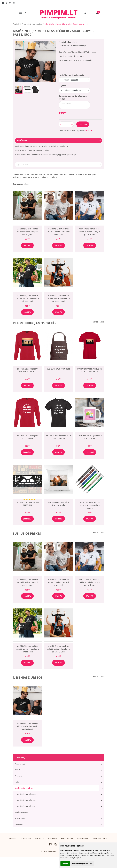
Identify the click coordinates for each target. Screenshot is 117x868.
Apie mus (12, 838)
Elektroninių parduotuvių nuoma (53, 851)
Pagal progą (20, 764)
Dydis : (63, 86)
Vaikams (64, 174)
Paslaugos (19, 824)
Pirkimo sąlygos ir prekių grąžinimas (75, 838)
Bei (22, 174)
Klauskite (88, 130)
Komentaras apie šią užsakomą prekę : (73, 97)
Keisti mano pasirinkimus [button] (82, 863)
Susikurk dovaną (22, 812)
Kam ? (17, 770)
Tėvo (56, 174)
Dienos (42, 174)
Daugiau (27, 245)
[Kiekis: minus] (60, 124)
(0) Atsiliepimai (24, 165)
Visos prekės (99, 322)
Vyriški (50, 174)
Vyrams (26, 177)
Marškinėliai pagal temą (26, 806)
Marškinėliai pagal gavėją (26, 794)
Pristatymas (52, 838)
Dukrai (16, 174)
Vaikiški (34, 174)
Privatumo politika (100, 838)
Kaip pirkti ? (39, 838)
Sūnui (27, 174)
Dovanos (35, 177)
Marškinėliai (81, 174)
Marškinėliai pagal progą (26, 800)
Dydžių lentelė (25, 838)
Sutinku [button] (65, 863)
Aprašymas (22, 140)
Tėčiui (72, 174)
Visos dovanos (21, 818)
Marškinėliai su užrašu (24, 788)
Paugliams (93, 174)
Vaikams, (55, 177)
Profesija (18, 776)
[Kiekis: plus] (72, 124)
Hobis (17, 782)
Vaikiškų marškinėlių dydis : (72, 75)
